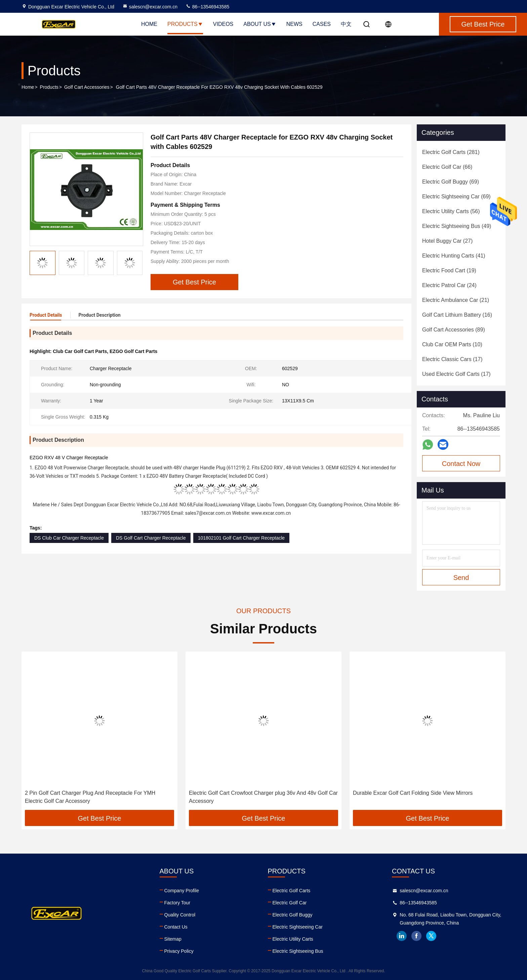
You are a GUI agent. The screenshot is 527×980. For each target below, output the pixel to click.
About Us (260, 24)
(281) (451, 152)
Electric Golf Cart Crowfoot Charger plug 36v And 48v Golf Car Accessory (263, 797)
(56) (451, 211)
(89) (454, 330)
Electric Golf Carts (292, 891)
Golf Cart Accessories (87, 87)
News (294, 24)
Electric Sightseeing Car (298, 927)
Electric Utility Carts (293, 939)
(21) (456, 300)
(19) (449, 270)
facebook (416, 936)
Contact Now (461, 464)
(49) (457, 226)
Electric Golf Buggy (293, 915)
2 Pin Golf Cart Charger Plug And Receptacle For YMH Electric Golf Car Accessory (90, 797)
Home (149, 24)
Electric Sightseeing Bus (298, 951)
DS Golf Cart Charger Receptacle (151, 538)
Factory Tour (177, 903)
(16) (457, 315)
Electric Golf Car (290, 903)
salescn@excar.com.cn (150, 7)
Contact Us (176, 927)
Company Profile (182, 891)
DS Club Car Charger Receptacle (69, 538)
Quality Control (180, 915)
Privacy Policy (179, 951)
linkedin (402, 936)
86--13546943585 (207, 7)
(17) (452, 359)
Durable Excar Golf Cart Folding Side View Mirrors (413, 793)
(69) (451, 182)
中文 (346, 24)
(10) (452, 344)
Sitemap (173, 939)
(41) (454, 256)
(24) (449, 285)
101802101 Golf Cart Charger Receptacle (241, 538)
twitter (431, 936)
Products (185, 24)
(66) (447, 167)
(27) (447, 241)
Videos (223, 24)
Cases (322, 24)
